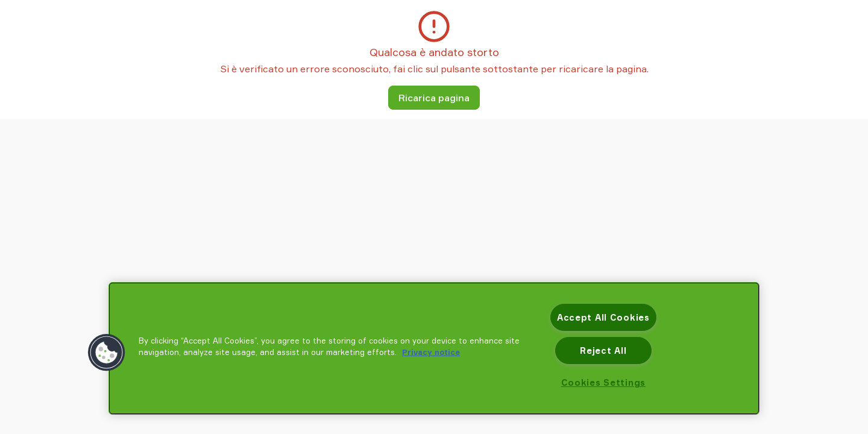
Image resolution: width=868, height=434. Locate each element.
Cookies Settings (604, 382)
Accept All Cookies (603, 317)
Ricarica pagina (434, 98)
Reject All (603, 351)
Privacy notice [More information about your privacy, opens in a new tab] (431, 352)
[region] (434, 348)
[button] (107, 353)
